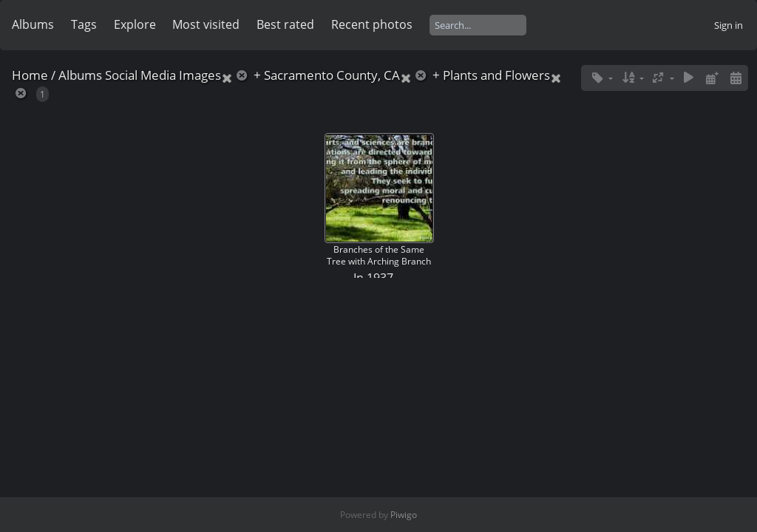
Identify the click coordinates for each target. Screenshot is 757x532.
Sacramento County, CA (332, 75)
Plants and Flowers (496, 75)
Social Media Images (163, 75)
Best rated (285, 24)
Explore (135, 24)
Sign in (729, 25)
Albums (33, 24)
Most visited (206, 24)
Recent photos (372, 24)
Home (30, 75)
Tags (84, 24)
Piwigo (404, 515)
